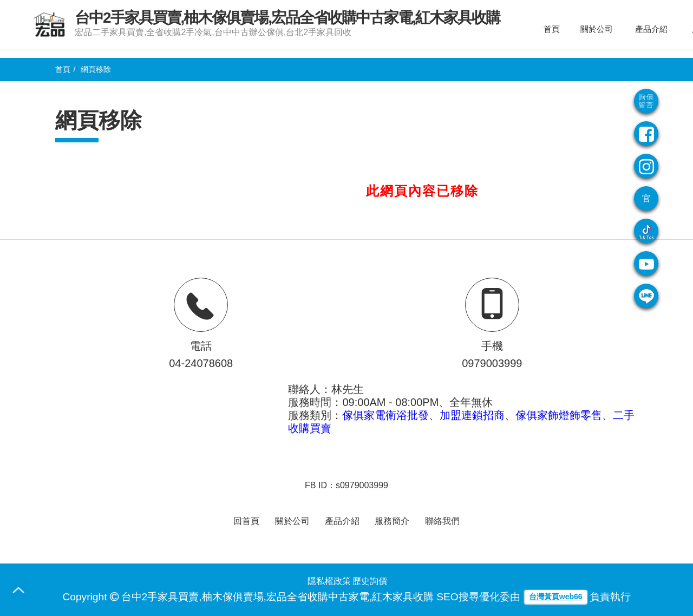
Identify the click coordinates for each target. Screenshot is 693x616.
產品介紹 (651, 29)
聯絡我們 (442, 521)
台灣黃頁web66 (556, 597)
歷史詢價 (370, 581)
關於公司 (597, 29)
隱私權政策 (329, 581)
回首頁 (246, 521)
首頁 (552, 29)
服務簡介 (392, 521)
